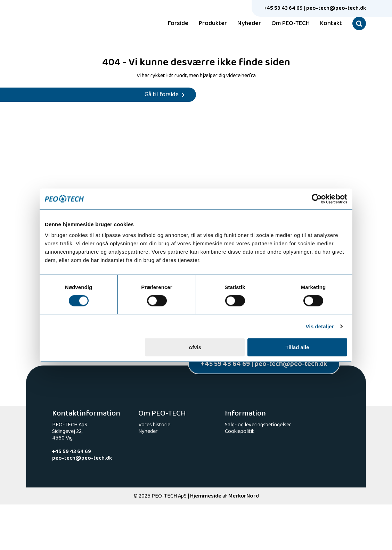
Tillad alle (297, 347)
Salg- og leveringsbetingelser (258, 425)
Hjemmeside (206, 496)
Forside (178, 24)
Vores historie (154, 425)
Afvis (195, 347)
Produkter (213, 24)
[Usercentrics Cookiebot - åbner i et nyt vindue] (317, 199)
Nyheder (249, 24)
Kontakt (331, 24)
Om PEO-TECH (291, 24)
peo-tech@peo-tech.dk (336, 8)
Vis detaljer (320, 326)
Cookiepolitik (240, 431)
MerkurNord (244, 496)
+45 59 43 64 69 (283, 8)
